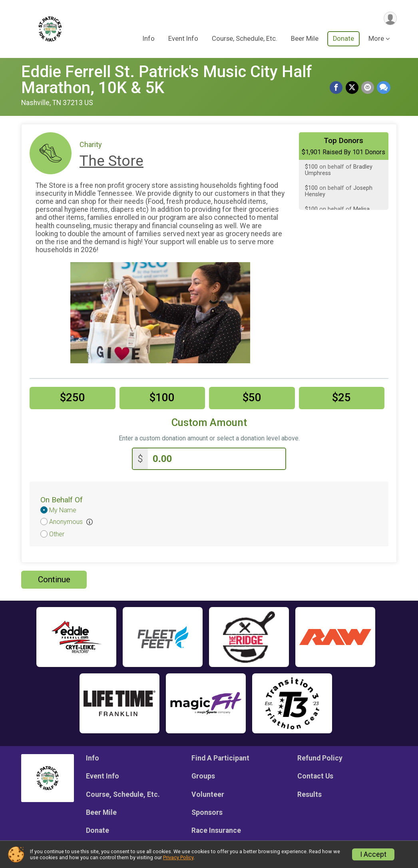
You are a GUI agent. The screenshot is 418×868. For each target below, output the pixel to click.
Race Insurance (216, 829)
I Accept (373, 854)
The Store (111, 161)
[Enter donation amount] (217, 458)
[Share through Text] (384, 88)
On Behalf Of (62, 499)
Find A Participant (220, 757)
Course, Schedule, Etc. (245, 39)
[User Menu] (389, 19)
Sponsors (207, 811)
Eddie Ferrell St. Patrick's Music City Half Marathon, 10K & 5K (167, 80)
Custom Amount (209, 423)
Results (310, 793)
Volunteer (208, 793)
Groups (203, 775)
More (376, 39)
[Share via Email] (368, 88)
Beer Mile (305, 39)
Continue (54, 578)
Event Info (183, 39)
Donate (343, 39)
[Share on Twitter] (353, 88)
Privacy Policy (178, 857)
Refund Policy (320, 757)
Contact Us (315, 775)
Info (149, 39)
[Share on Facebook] (338, 88)
